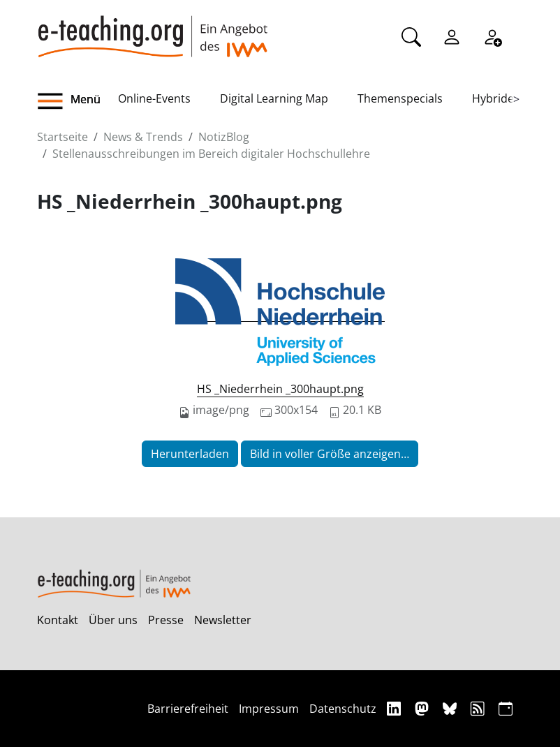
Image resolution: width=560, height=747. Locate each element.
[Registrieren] (492, 36)
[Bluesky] (451, 708)
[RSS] (479, 708)
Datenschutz (343, 709)
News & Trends (143, 137)
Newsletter (223, 620)
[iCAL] (506, 708)
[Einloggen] (452, 36)
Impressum (269, 709)
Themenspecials (400, 98)
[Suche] (411, 36)
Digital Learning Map (274, 98)
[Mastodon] (423, 708)
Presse (166, 620)
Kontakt (58, 620)
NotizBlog (224, 137)
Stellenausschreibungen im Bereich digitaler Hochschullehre (211, 154)
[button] (78, 101)
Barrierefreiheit (188, 709)
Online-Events (154, 98)
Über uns (113, 620)
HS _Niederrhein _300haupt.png (280, 389)
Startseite (62, 137)
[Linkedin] (396, 708)
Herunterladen (190, 454)
